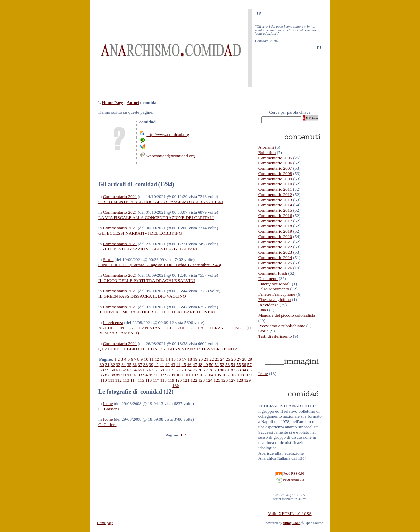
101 (187, 375)
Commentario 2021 (120, 196)
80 (222, 370)
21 (206, 359)
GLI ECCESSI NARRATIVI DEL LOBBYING (140, 233)
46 (189, 364)
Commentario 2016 (275, 215)
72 (178, 370)
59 (107, 370)
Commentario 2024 (275, 257)
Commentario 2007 (275, 168)
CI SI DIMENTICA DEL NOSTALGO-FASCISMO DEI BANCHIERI (161, 202)
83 (238, 370)
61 (118, 370)
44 (178, 364)
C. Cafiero (108, 425)
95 (151, 375)
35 (129, 364)
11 (151, 359)
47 (195, 364)
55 (238, 364)
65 (140, 370)
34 (124, 364)
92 (134, 375)
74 (189, 370)
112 (118, 380)
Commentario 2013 (275, 200)
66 (146, 370)
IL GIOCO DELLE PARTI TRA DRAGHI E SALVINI (147, 280)
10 (146, 359)
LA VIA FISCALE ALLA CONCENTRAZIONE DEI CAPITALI (156, 217)
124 (209, 380)
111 (111, 380)
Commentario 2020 (275, 236)
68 (156, 370)
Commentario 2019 (275, 231)
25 (228, 359)
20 (201, 359)
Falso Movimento (274, 289)
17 (184, 359)
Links (263, 310)
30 (102, 364)
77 (206, 370)
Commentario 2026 (275, 268)
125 (217, 380)
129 (247, 380)
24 (223, 359)
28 (244, 359)
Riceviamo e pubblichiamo (282, 326)
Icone (108, 404)
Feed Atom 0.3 (290, 480)
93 (140, 375)
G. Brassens (109, 409)
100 (179, 375)
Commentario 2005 (275, 158)
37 (140, 364)
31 (107, 364)
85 (250, 370)
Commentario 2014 (275, 205)
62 (124, 370)
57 (250, 364)
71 (173, 370)
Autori (133, 103)
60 (113, 370)
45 (184, 364)
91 (129, 375)
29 (250, 359)
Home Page (113, 103)
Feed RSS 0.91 (290, 473)
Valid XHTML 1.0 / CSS (290, 513)
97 (162, 375)
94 (146, 375)
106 (225, 375)
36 (134, 364)
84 (244, 370)
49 (206, 364)
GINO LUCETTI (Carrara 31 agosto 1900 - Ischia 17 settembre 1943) (160, 265)
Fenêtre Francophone (277, 294)
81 (228, 370)
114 (134, 380)
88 (113, 375)
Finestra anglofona (275, 299)
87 (107, 375)
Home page (105, 523)
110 (104, 380)
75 (195, 370)
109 (248, 375)
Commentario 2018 (275, 226)
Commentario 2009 (275, 179)
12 (157, 359)
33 (118, 364)
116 (149, 380)
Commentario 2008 (275, 173)
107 (233, 375)
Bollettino (267, 152)
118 (163, 380)
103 (202, 375)
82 (233, 370)
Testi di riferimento (275, 336)
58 (102, 370)
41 (162, 364)
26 (233, 359)
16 (179, 359)
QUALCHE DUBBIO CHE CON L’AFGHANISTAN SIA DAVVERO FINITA (168, 349)
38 (146, 364)
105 (218, 375)
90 (124, 375)
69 (162, 370)
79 (217, 370)
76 (200, 370)
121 (186, 380)
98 (168, 375)
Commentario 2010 (275, 184)
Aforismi (266, 147)
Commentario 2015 (275, 210)
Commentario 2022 (275, 247)
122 (194, 380)
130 (176, 385)
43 (173, 364)
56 (244, 364)
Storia (108, 259)
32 (113, 364)
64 (134, 370)
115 (141, 380)
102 (195, 375)
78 (211, 370)
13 (162, 359)
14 (168, 359)
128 (240, 380)
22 (211, 359)
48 (200, 364)
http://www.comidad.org (168, 134)
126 (224, 380)
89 (118, 375)
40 (156, 364)
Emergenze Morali (274, 284)
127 (232, 380)
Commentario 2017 (275, 221)
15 (173, 359)
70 (168, 370)
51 (217, 364)
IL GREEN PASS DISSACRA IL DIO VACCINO (142, 296)
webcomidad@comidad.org (170, 156)
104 (210, 375)
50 (211, 364)
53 (228, 364)
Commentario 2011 (275, 189)
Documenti (268, 278)
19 (195, 359)
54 (233, 364)
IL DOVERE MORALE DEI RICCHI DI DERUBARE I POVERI (157, 312)
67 (151, 370)
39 (151, 364)
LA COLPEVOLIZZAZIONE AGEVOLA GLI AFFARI (148, 249)
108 (241, 375)
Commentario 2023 (275, 252)
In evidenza (113, 322)
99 (173, 375)
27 (239, 359)
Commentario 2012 (275, 194)
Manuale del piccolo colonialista (287, 315)
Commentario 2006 (275, 163)
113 (126, 380)
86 (102, 375)
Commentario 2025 (275, 263)
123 (201, 380)
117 (156, 380)
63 (129, 370)
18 (189, 359)
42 (168, 364)
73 (184, 370)
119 (171, 380)
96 (156, 375)
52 (222, 364)
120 (178, 380)
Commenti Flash (273, 273)
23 (217, 359)
